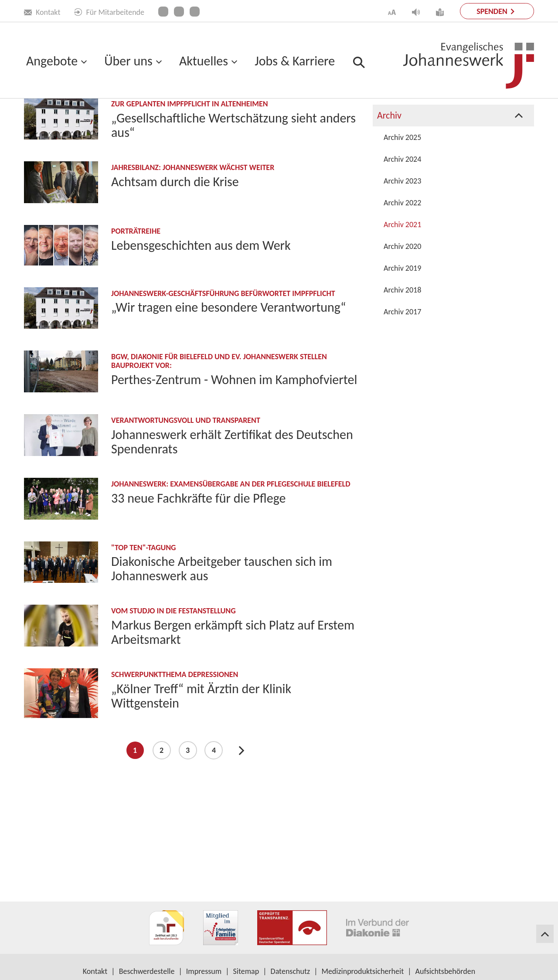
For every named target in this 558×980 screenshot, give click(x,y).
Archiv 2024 (402, 235)
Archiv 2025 (402, 213)
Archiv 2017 (402, 387)
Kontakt (42, 12)
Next (242, 826)
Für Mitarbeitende (109, 12)
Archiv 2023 (402, 256)
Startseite (39, 118)
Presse (390, 169)
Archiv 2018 (402, 365)
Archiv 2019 (402, 344)
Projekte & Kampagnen (422, 147)
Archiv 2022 (402, 278)
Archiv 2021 (402, 300)
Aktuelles (204, 61)
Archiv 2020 (402, 322)
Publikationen (404, 125)
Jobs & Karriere (295, 61)
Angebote (52, 61)
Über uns (128, 61)
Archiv (122, 118)
